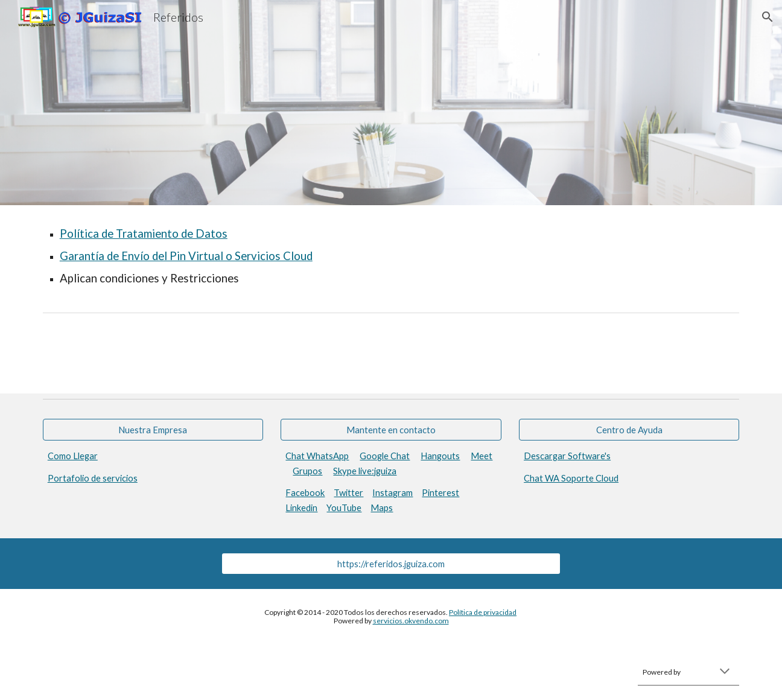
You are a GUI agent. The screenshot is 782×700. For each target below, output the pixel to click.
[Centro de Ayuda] (629, 430)
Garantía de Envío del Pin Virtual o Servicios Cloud (186, 256)
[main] (391, 256)
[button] (768, 17)
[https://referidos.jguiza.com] (391, 564)
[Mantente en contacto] (391, 430)
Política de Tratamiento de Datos (144, 234)
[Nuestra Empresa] (153, 430)
